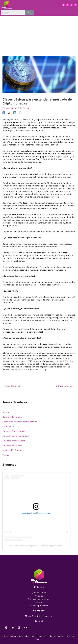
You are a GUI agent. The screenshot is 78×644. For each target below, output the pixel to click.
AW (41, 639)
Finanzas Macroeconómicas (16, 436)
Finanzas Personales (12, 445)
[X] (9, 112)
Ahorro (6, 412)
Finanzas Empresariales (14, 431)
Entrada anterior (12, 386)
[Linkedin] (15, 112)
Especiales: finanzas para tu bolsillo (20, 422)
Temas (6, 108)
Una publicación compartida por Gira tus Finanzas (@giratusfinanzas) (36, 546)
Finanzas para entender (14, 441)
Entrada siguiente (65, 386)
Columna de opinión (12, 417)
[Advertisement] (39, 34)
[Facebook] (4, 112)
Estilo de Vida (9, 426)
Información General (12, 450)
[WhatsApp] (20, 112)
